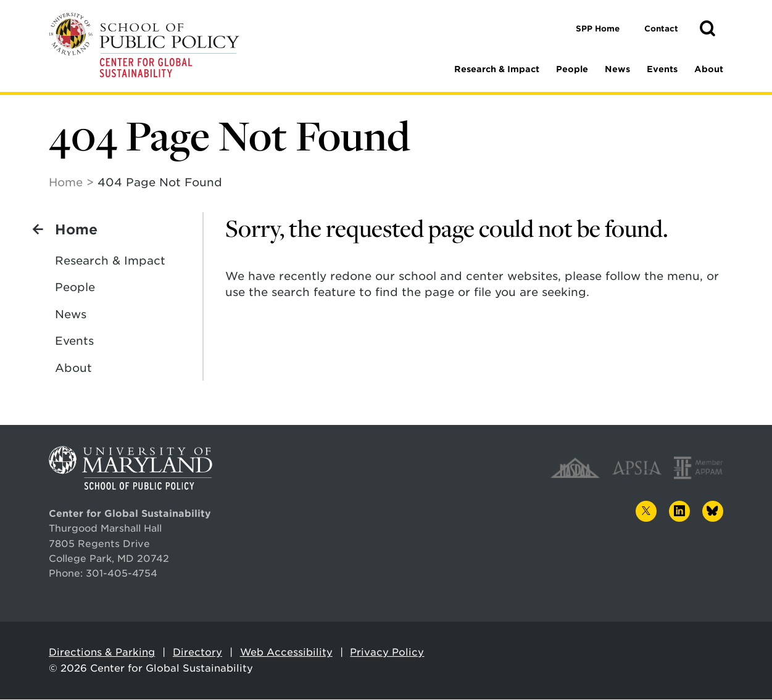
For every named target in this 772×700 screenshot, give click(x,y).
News (617, 69)
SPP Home (598, 29)
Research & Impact (497, 69)
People (572, 69)
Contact (661, 29)
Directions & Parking (102, 653)
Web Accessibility (286, 653)
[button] (707, 29)
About (709, 69)
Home (66, 183)
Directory (197, 653)
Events (662, 69)
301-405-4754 (122, 574)
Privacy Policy (387, 653)
